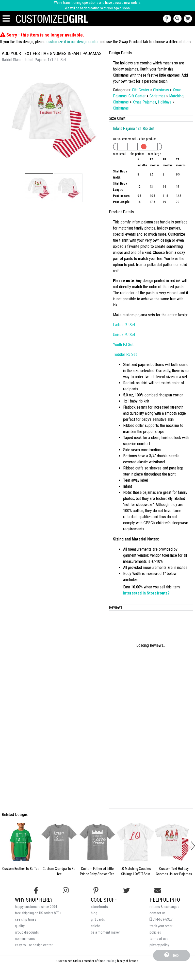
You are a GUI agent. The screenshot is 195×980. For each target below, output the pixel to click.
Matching (176, 96)
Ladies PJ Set (124, 325)
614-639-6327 (161, 920)
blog (94, 913)
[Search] (179, 19)
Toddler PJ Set (125, 354)
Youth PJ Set (123, 345)
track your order (161, 926)
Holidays (165, 102)
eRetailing (110, 961)
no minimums (25, 939)
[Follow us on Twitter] (126, 890)
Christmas (161, 90)
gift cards (98, 920)
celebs (96, 926)
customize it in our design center (73, 42)
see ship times (26, 920)
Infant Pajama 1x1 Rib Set (134, 128)
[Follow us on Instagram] (66, 890)
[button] (39, 188)
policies (155, 932)
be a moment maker (105, 932)
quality (20, 926)
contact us (158, 913)
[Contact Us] (168, 19)
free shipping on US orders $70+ (38, 913)
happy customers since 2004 (36, 907)
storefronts (99, 907)
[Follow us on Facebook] (36, 890)
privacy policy (159, 945)
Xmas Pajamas (144, 102)
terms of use (159, 939)
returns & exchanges (164, 907)
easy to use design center (34, 945)
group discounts (27, 932)
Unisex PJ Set (124, 335)
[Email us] (158, 890)
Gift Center (141, 90)
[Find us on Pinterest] (96, 890)
